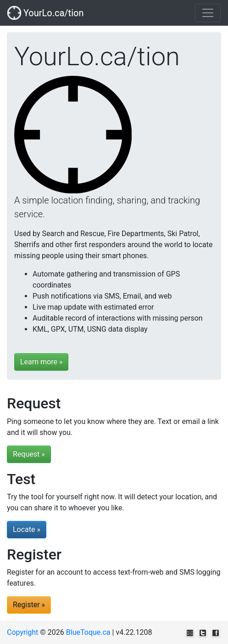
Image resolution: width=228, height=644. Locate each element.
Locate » (27, 529)
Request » (29, 454)
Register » (29, 605)
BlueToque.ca (88, 632)
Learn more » (41, 362)
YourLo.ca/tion (45, 13)
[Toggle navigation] (208, 13)
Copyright (22, 632)
